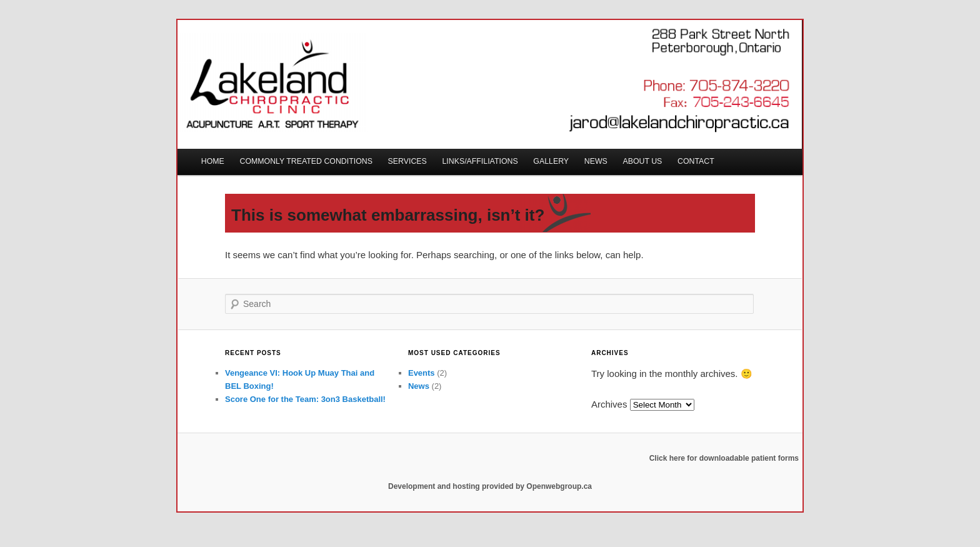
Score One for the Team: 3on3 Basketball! (305, 399)
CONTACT (696, 161)
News (596, 161)
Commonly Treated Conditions (306, 161)
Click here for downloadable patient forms (724, 458)
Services (407, 161)
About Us (642, 161)
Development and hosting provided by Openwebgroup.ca (490, 486)
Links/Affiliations (480, 161)
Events (422, 373)
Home (213, 161)
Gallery (551, 161)
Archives (609, 404)
